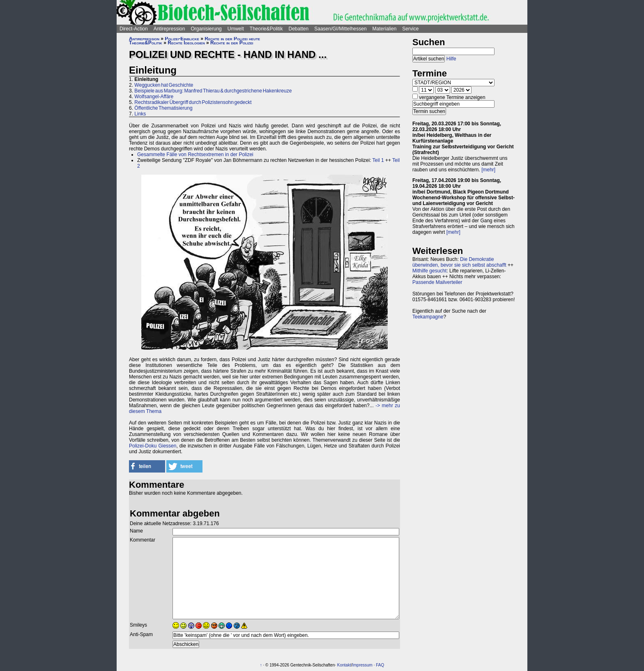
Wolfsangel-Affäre (154, 97)
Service (410, 29)
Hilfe (451, 59)
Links (140, 114)
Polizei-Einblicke (182, 39)
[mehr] (488, 170)
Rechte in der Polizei (232, 43)
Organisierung (206, 29)
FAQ (380, 665)
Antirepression (169, 29)
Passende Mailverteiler (437, 282)
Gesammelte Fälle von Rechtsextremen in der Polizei (195, 154)
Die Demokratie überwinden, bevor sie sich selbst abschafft (459, 262)
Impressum (362, 665)
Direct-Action (134, 29)
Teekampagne (428, 317)
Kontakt (344, 665)
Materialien (385, 29)
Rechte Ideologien (186, 43)
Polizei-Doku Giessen (153, 446)
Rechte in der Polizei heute (232, 39)
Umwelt (236, 29)
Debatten (299, 29)
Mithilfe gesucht (429, 271)
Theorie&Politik (266, 29)
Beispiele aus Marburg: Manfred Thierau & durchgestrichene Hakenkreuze (213, 91)
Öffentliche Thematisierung (163, 108)
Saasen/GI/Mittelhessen (340, 29)
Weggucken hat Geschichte (164, 85)
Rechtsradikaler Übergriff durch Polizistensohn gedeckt (193, 102)
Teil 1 (378, 160)
